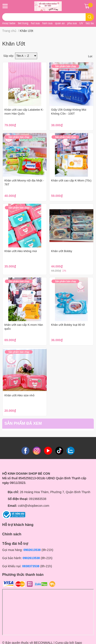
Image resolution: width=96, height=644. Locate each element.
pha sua (72, 23)
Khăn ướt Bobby (62, 251)
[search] (90, 17)
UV (81, 23)
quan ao (60, 23)
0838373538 (31, 566)
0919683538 (38, 499)
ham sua (47, 23)
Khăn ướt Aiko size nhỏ (19, 395)
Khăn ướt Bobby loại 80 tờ (68, 325)
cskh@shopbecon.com (34, 506)
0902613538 (32, 550)
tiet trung (23, 23)
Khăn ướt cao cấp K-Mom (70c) (71, 180)
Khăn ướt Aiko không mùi (21, 251)
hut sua (35, 23)
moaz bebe (9, 23)
